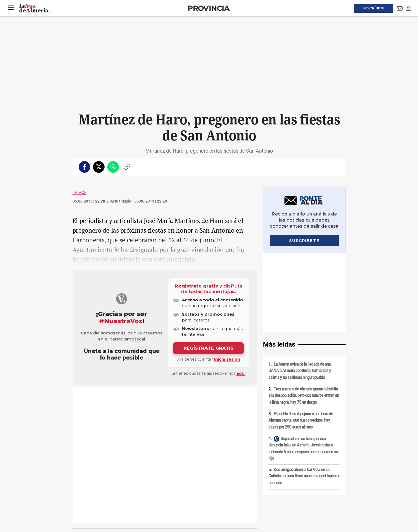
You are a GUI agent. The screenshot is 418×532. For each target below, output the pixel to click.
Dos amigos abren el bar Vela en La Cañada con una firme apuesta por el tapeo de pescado (304, 397)
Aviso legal (83, 485)
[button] (11, 8)
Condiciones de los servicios (188, 485)
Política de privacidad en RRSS (237, 485)
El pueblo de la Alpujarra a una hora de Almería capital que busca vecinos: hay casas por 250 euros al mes (301, 341)
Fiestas (86, 398)
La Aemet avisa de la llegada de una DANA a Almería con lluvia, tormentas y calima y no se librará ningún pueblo (300, 292)
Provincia (209, 8)
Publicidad (292, 485)
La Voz (80, 193)
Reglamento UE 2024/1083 (95, 494)
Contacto (272, 485)
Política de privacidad (113, 485)
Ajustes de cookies (156, 494)
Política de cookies (148, 485)
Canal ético (129, 494)
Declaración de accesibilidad (196, 494)
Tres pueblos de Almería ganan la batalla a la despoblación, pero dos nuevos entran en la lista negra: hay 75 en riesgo (304, 317)
